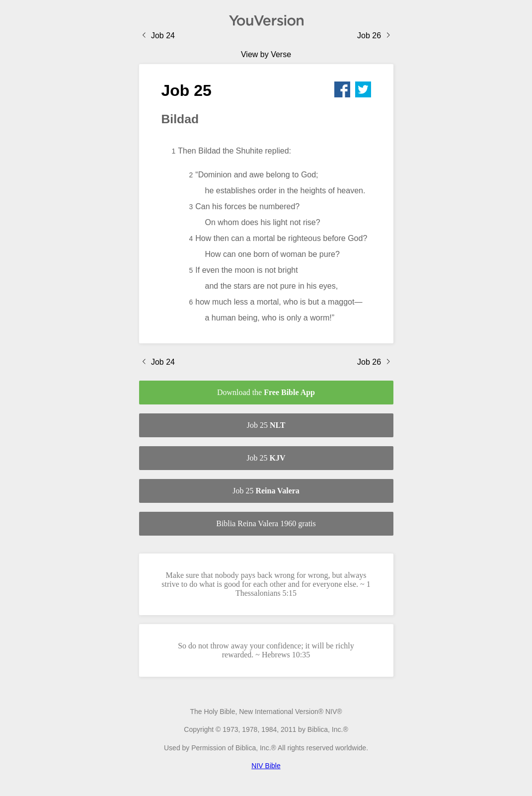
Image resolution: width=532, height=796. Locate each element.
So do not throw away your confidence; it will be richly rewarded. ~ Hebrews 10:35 (266, 650)
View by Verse (266, 54)
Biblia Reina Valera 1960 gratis (266, 523)
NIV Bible (266, 766)
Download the (266, 392)
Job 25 (266, 425)
